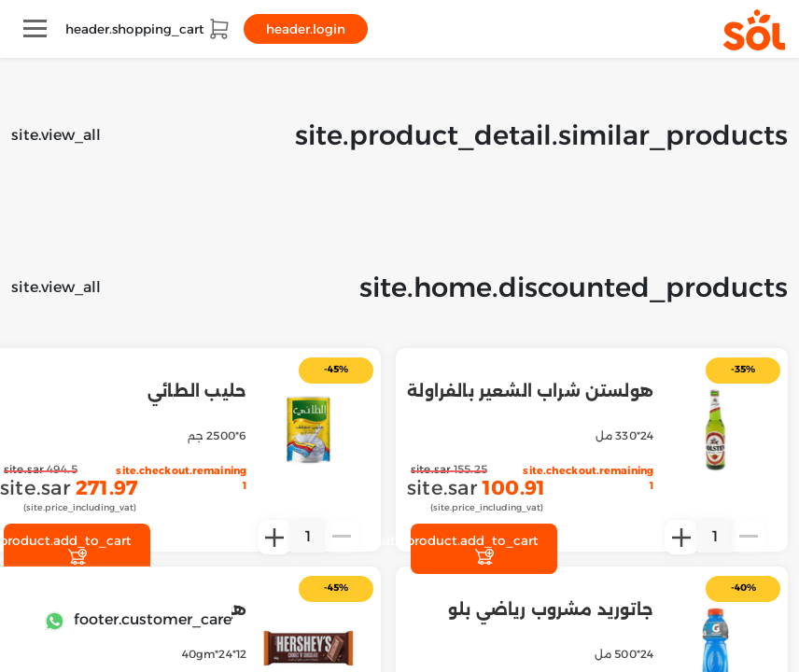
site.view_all (56, 135)
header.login (306, 29)
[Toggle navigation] (35, 28)
